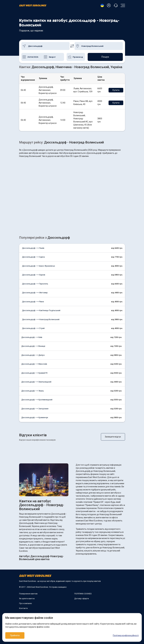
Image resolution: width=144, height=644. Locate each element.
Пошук (105, 57)
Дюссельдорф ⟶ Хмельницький (36, 382)
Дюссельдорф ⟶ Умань (33, 391)
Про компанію (26, 603)
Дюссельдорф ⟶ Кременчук (35, 417)
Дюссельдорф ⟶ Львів (33, 248)
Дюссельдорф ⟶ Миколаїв (34, 364)
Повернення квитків (28, 594)
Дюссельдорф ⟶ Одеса (33, 257)
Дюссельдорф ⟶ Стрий (33, 328)
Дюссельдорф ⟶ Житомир (35, 293)
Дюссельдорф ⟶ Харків (34, 275)
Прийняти (15, 635)
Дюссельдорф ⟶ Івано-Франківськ (39, 266)
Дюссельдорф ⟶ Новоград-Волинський (41, 319)
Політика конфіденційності (126, 635)
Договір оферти (82, 599)
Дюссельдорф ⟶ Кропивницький (37, 400)
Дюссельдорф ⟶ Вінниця (33, 346)
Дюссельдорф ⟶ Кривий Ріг (34, 373)
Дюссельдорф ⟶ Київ (32, 337)
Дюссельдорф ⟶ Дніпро (33, 355)
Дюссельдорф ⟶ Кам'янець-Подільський (41, 310)
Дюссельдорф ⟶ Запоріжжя (35, 409)
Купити (116, 90)
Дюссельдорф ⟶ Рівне (33, 302)
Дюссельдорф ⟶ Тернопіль (35, 284)
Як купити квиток (27, 599)
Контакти (23, 608)
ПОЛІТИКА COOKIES (83, 594)
